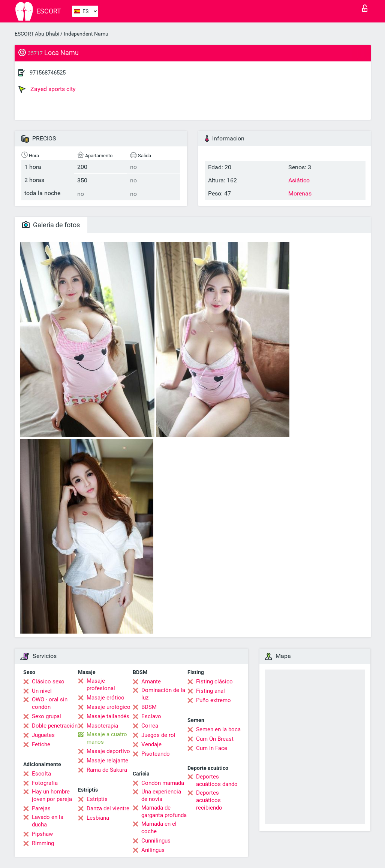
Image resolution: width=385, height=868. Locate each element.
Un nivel (42, 691)
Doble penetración (55, 726)
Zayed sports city (47, 89)
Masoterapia (102, 726)
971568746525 (48, 73)
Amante (151, 682)
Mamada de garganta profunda (164, 811)
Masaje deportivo (108, 751)
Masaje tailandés (108, 716)
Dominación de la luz (163, 694)
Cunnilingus (156, 841)
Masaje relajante (107, 761)
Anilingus (153, 850)
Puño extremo (213, 700)
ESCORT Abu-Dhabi (37, 34)
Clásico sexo (48, 682)
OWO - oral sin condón (50, 703)
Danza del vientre (108, 808)
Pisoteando (156, 754)
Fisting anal (210, 691)
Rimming (43, 843)
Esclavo (151, 716)
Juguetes (43, 735)
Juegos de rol (158, 735)
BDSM (149, 707)
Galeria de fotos (51, 225)
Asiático (299, 180)
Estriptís (97, 799)
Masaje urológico (109, 707)
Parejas (41, 808)
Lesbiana (98, 818)
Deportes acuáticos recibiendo (209, 800)
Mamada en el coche (159, 828)
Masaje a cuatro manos (107, 738)
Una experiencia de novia (161, 795)
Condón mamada (163, 783)
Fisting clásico (214, 682)
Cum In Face (212, 748)
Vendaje (151, 744)
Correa (150, 726)
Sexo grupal (46, 716)
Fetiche (41, 744)
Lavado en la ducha (48, 821)
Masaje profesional (101, 685)
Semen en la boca (218, 729)
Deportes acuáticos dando (217, 780)
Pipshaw (42, 834)
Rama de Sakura (107, 770)
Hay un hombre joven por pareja (52, 795)
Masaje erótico (106, 698)
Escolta (41, 774)
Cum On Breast (215, 739)
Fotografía (45, 783)
